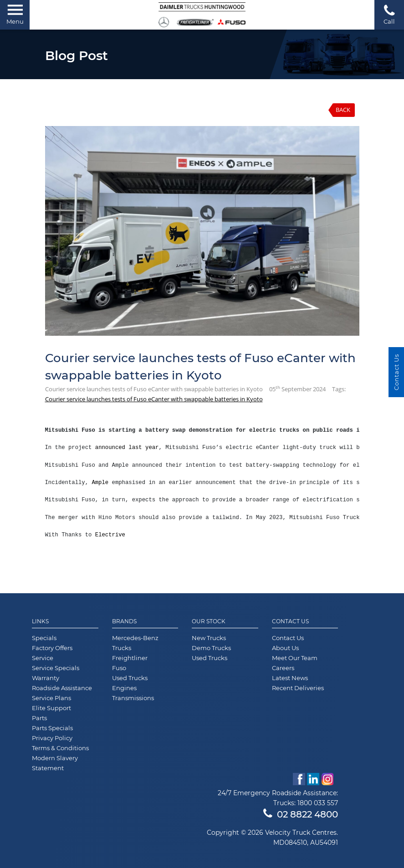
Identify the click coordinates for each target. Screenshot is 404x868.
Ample (100, 483)
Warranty (46, 678)
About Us (285, 648)
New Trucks (209, 638)
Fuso (119, 668)
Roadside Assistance (62, 688)
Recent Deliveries (298, 688)
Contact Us (290, 621)
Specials (44, 638)
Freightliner (130, 658)
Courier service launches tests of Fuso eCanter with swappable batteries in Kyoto (154, 399)
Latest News (290, 678)
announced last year (127, 448)
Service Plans (51, 698)
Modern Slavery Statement (55, 763)
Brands (124, 621)
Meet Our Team (295, 658)
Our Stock (209, 621)
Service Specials (56, 668)
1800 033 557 (318, 803)
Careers (283, 668)
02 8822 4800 (301, 814)
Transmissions (133, 698)
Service (43, 658)
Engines (124, 688)
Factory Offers (52, 648)
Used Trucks (130, 678)
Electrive (110, 535)
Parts (39, 718)
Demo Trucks (211, 648)
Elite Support (51, 708)
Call (389, 14)
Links (40, 621)
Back (343, 110)
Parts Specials (52, 728)
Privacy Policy (52, 738)
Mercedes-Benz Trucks (135, 643)
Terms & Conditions (60, 748)
